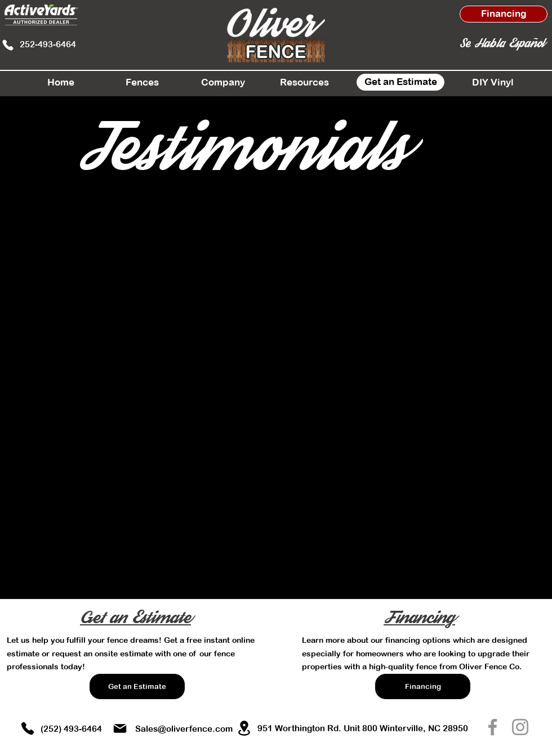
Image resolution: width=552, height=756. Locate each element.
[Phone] (8, 45)
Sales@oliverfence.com (184, 729)
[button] (142, 82)
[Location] (244, 728)
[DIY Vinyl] (493, 82)
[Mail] (120, 728)
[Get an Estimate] (400, 82)
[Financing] (504, 14)
